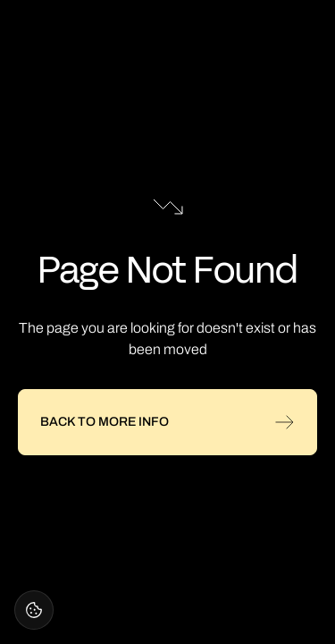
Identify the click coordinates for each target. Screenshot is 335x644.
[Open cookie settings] (34, 610)
